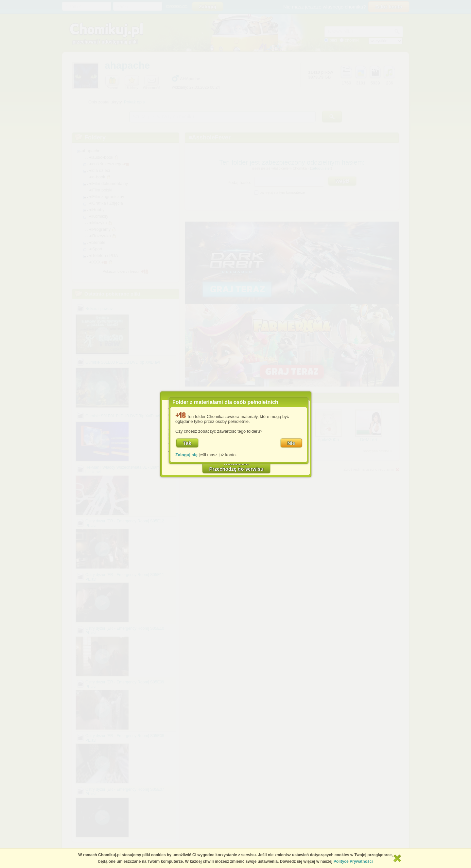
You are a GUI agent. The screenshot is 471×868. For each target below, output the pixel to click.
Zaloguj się (186, 455)
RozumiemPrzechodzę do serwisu (236, 466)
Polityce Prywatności (353, 861)
